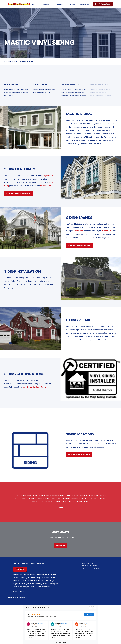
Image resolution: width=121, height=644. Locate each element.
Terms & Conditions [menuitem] (90, 566)
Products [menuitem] (47, 4)
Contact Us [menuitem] (84, 4)
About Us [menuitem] (35, 4)
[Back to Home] (19, 4)
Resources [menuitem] (59, 4)
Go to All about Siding (11, 61)
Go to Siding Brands (27, 61)
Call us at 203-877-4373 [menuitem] (91, 568)
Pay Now (20, 569)
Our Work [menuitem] (72, 4)
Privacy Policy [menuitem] (87, 563)
